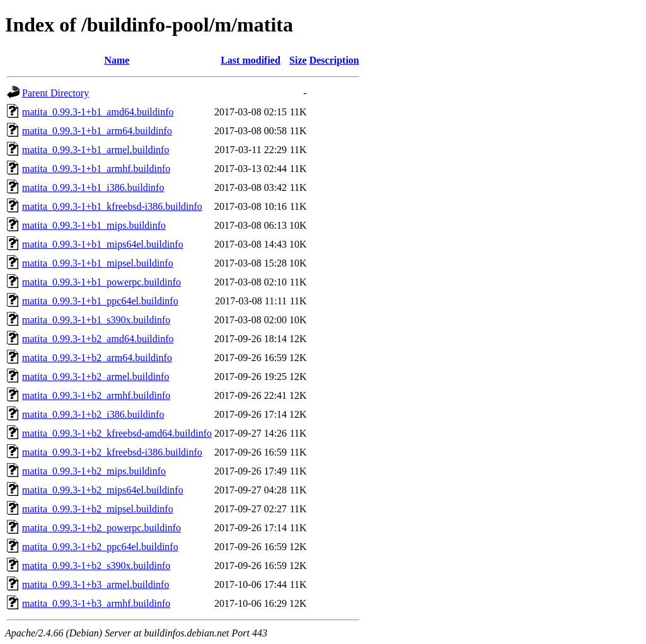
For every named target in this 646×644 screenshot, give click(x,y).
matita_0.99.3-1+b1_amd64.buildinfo (98, 112)
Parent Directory (55, 93)
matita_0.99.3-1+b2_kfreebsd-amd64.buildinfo (117, 433)
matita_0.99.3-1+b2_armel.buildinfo (95, 377)
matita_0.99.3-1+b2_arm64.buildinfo (97, 358)
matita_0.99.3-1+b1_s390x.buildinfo (96, 320)
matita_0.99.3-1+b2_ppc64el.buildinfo (100, 547)
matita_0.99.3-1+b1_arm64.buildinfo (97, 131)
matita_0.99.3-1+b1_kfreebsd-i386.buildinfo (112, 206)
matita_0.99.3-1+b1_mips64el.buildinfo (103, 244)
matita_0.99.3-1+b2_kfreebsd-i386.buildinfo (112, 452)
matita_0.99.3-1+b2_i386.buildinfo (93, 414)
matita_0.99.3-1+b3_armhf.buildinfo (96, 603)
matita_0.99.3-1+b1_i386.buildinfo (93, 187)
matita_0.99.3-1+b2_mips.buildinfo (94, 471)
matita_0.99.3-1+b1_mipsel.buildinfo (98, 263)
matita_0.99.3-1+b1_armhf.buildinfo (96, 169)
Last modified (251, 60)
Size (298, 60)
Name (117, 60)
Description (334, 60)
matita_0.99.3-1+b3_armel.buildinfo (95, 584)
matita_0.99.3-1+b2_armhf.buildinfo (96, 395)
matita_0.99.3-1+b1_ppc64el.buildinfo (100, 301)
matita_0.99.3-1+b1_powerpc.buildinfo (101, 282)
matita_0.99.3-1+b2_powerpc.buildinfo (101, 528)
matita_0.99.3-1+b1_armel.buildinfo (95, 150)
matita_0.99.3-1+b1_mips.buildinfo (94, 225)
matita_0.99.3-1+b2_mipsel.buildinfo (98, 509)
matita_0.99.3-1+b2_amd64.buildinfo (98, 339)
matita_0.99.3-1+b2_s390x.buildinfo (96, 566)
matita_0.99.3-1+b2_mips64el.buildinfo (103, 490)
